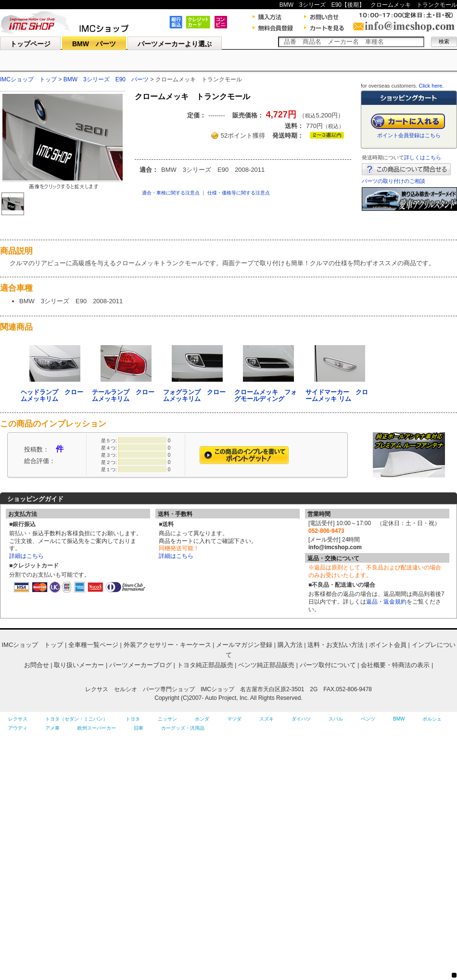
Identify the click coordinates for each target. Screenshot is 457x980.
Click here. (431, 86)
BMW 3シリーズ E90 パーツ (106, 79)
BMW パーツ (94, 44)
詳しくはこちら (423, 157)
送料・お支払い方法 (336, 645)
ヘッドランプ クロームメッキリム (52, 395)
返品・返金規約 (386, 602)
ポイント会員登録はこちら (409, 135)
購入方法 (290, 645)
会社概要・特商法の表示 (395, 665)
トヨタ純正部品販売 (205, 665)
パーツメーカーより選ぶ (175, 44)
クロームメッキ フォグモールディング (266, 395)
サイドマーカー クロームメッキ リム (337, 395)
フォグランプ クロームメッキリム (194, 395)
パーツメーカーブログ (140, 665)
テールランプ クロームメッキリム (123, 395)
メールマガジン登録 (244, 645)
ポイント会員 (388, 645)
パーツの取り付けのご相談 (394, 181)
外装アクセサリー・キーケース (167, 645)
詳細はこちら (26, 556)
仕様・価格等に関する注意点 (239, 193)
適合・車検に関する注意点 (171, 193)
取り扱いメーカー (79, 665)
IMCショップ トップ (28, 79)
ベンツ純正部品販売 (266, 665)
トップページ (30, 44)
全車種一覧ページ (93, 645)
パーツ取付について (328, 665)
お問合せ (37, 665)
